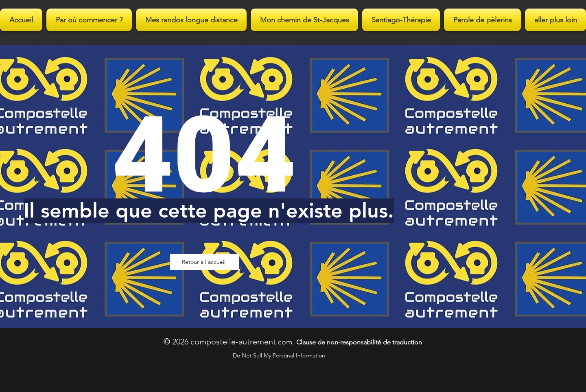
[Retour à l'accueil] (204, 262)
